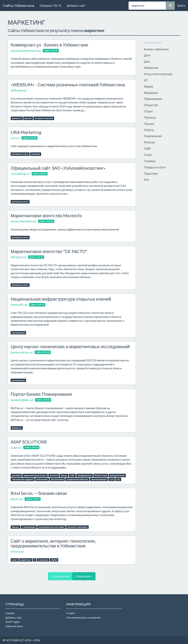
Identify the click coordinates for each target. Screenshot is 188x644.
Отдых (149, 111)
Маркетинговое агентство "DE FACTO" (49, 251)
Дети (147, 55)
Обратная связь (14, 626)
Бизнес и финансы (157, 49)
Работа (149, 130)
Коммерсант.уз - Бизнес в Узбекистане (49, 45)
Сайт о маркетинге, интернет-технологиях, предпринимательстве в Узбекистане (53, 543)
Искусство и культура (158, 74)
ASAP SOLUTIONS (29, 442)
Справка (150, 161)
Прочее (149, 124)
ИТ (146, 80)
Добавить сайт (76, 6)
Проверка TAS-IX (50, 6)
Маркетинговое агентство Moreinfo (46, 215)
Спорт (148, 155)
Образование (153, 99)
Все (147, 180)
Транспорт (151, 173)
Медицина (151, 93)
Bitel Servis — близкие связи (39, 493)
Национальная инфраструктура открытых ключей (61, 299)
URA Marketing (26, 132)
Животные (151, 68)
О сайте (71, 613)
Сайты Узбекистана (18, 5)
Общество (151, 105)
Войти (181, 6)
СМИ (147, 148)
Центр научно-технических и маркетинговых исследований (70, 346)
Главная (10, 613)
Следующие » (84, 576)
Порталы (150, 117)
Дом (147, 61)
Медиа (149, 86)
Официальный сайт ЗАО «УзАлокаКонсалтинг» (58, 168)
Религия (150, 142)
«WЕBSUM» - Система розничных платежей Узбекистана (68, 85)
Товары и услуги (155, 167)
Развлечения (153, 136)
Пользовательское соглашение (83, 618)
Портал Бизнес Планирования (41, 394)
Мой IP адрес (13, 622)
